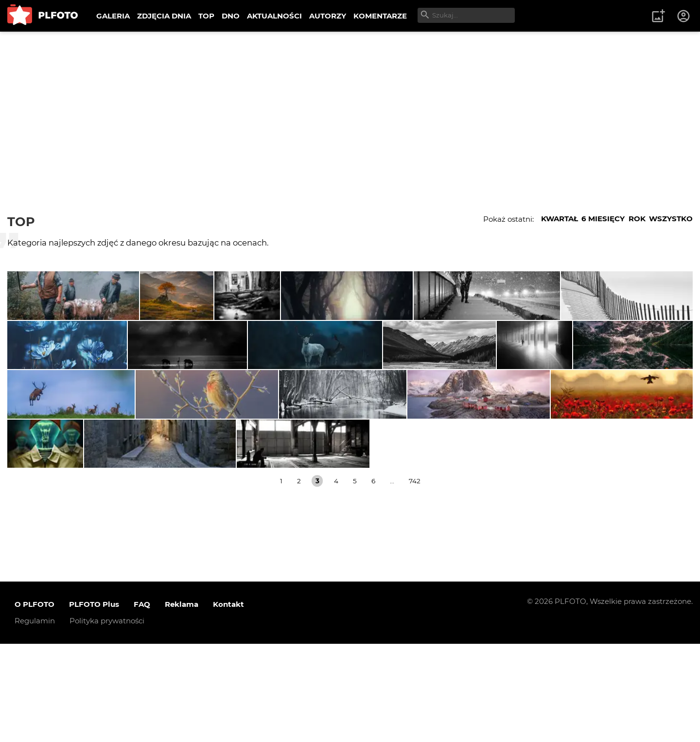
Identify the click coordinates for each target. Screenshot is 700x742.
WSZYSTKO (671, 219)
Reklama (182, 702)
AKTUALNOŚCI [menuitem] (274, 16)
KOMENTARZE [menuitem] (380, 16)
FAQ (142, 702)
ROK (637, 219)
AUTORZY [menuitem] (328, 16)
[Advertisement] (350, 105)
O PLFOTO (35, 702)
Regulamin (35, 719)
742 (415, 579)
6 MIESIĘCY (603, 219)
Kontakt (228, 702)
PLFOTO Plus (94, 702)
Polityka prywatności (107, 719)
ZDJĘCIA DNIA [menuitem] (164, 16)
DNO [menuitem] (231, 16)
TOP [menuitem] (206, 16)
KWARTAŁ (560, 219)
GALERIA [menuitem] (113, 16)
